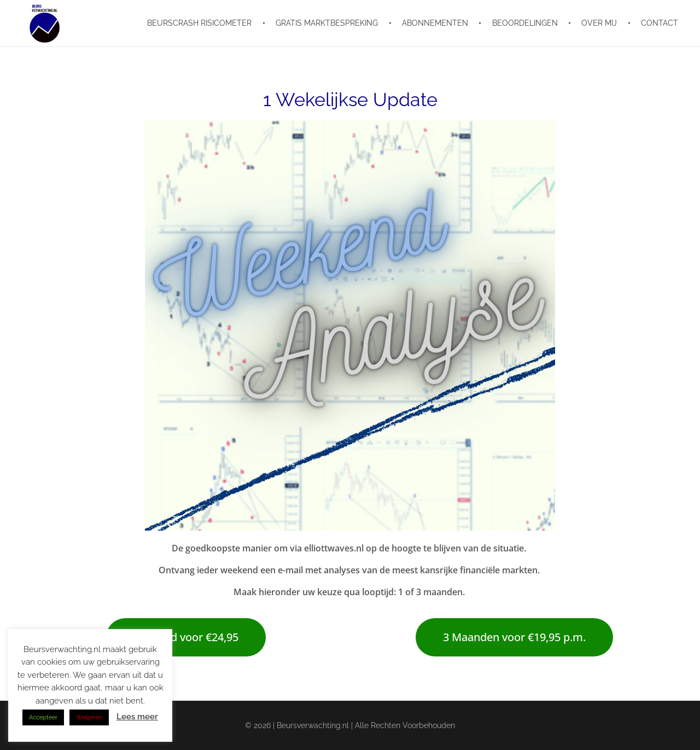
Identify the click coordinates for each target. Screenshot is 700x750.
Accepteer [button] (43, 717)
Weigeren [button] (89, 717)
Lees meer (137, 717)
